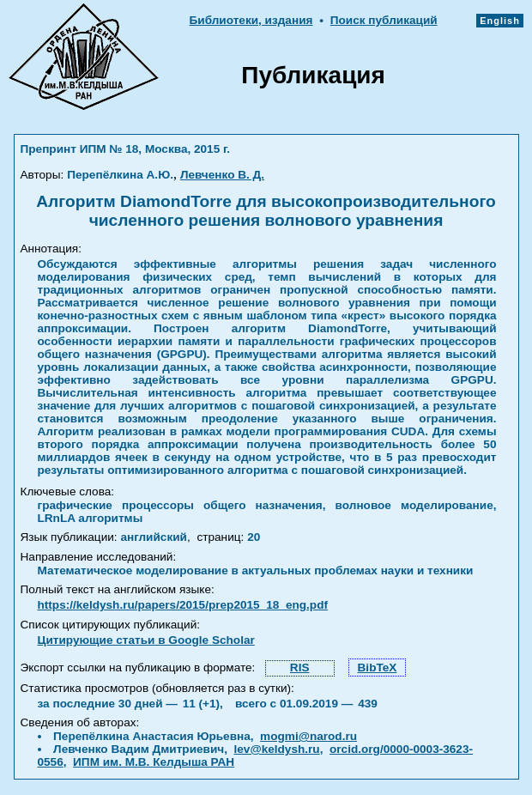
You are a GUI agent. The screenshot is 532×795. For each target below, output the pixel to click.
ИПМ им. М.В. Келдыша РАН (154, 762)
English (500, 21)
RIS (300, 668)
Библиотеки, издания (251, 20)
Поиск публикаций (384, 20)
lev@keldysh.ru (277, 749)
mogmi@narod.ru (308, 736)
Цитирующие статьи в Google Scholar (146, 640)
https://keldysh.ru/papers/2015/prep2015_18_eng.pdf (183, 605)
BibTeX (378, 668)
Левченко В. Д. (222, 175)
